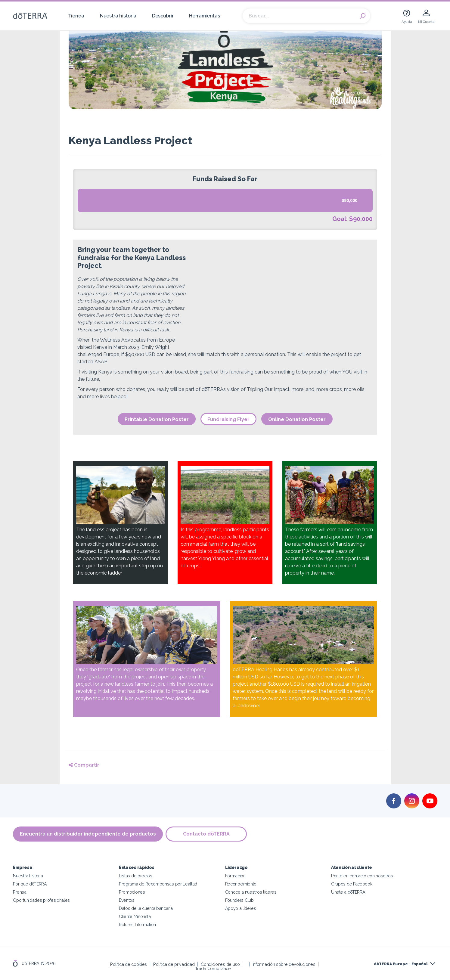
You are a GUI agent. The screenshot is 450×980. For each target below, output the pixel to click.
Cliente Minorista (135, 916)
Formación (235, 876)
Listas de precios (136, 876)
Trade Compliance (213, 968)
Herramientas (204, 16)
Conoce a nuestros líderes (251, 892)
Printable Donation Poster (157, 419)
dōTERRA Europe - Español (401, 964)
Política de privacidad (174, 964)
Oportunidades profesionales (42, 900)
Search (363, 16)
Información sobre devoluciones (284, 964)
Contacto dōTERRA (206, 834)
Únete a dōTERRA (348, 892)
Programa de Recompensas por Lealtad (158, 884)
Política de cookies (129, 964)
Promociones (132, 892)
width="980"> (283, 297)
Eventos (127, 900)
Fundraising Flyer (228, 419)
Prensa (20, 892)
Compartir (84, 765)
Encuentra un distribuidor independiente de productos (88, 834)
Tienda (76, 16)
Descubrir (163, 16)
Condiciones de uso (220, 964)
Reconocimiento (241, 884)
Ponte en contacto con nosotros (362, 876)
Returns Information (137, 924)
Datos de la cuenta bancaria (146, 908)
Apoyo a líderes (241, 908)
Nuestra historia (118, 16)
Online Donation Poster (297, 419)
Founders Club (239, 900)
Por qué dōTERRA (30, 884)
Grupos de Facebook (352, 884)
